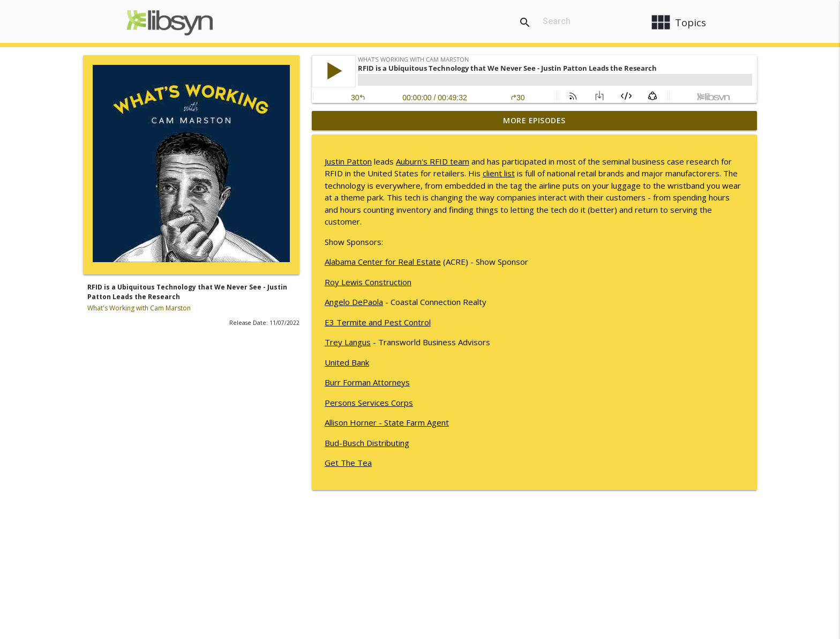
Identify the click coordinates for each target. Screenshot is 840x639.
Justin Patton (348, 161)
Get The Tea (348, 463)
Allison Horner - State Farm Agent (387, 422)
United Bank (347, 362)
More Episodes (534, 120)
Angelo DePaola (354, 302)
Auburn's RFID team (433, 161)
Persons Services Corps (369, 403)
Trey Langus (348, 342)
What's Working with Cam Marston (139, 308)
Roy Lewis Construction (368, 282)
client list (499, 173)
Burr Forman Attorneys (367, 382)
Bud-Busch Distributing (367, 443)
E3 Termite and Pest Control (378, 322)
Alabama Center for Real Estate (383, 262)
